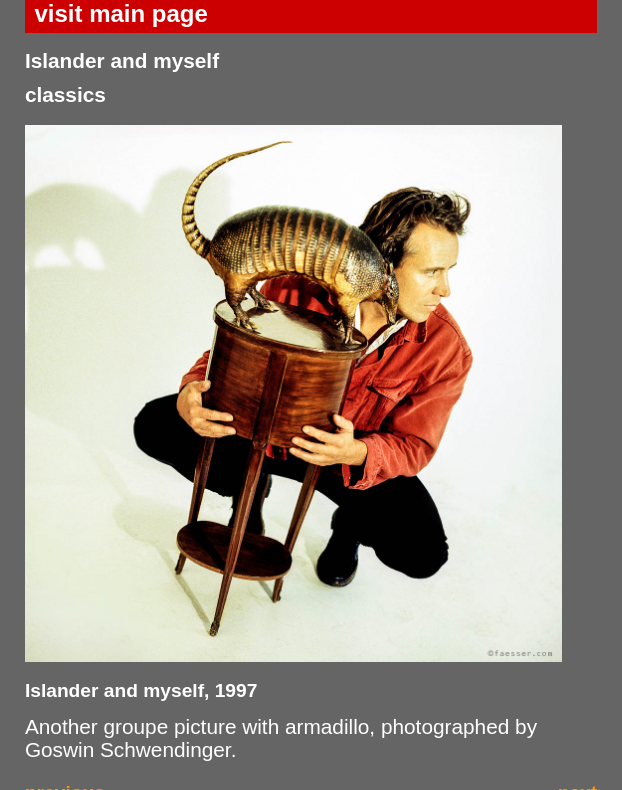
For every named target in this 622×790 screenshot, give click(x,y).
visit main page (120, 13)
